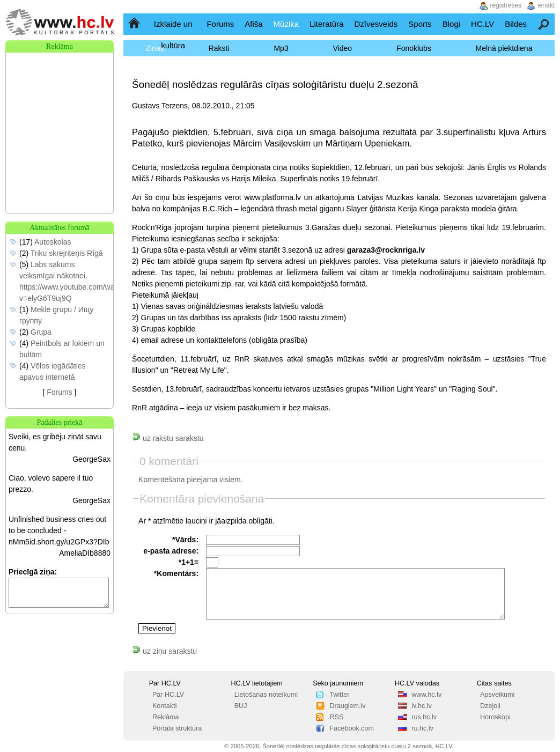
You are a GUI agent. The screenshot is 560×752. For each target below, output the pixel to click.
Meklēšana (544, 24)
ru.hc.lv (422, 728)
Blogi (451, 24)
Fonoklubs (414, 48)
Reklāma (166, 717)
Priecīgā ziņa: (33, 572)
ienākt (546, 5)
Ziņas (154, 48)
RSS (336, 717)
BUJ (241, 706)
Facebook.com (352, 728)
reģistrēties (506, 5)
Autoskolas (53, 242)
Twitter (339, 695)
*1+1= (189, 562)
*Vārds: (185, 540)
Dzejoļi (490, 706)
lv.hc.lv (422, 706)
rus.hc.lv (424, 717)
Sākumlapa (135, 24)
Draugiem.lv (347, 706)
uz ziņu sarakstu (164, 651)
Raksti (219, 48)
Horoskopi (495, 717)
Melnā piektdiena (504, 48)
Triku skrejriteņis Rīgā (67, 253)
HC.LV (482, 24)
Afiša (253, 24)
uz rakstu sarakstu (168, 438)
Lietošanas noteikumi (266, 695)
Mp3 (281, 48)
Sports (420, 24)
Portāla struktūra (177, 728)
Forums (220, 24)
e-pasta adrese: (171, 551)
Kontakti (165, 706)
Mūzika (286, 24)
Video (343, 48)
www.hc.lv (426, 695)
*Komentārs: (176, 573)
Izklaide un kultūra (173, 35)
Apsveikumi (497, 695)
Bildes (516, 24)
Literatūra (326, 24)
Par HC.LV (168, 695)
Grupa (41, 332)
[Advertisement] (60, 106)
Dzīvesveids (376, 24)
